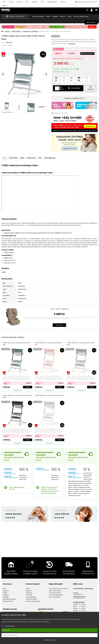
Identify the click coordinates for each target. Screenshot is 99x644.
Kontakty (63, 2)
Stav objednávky (52, 2)
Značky (11, 2)
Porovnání (29, 594)
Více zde (59, 323)
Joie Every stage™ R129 (56, 594)
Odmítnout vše (49, 640)
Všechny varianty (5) (74, 97)
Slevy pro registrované (81, 17)
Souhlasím (6, 630)
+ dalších (42, 107)
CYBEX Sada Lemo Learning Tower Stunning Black (14, 395)
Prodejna (35, 2)
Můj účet (29, 589)
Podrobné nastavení (10, 635)
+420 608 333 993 (79, 597)
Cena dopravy (52, 156)
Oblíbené (29, 591)
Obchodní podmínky (9, 598)
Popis (5, 156)
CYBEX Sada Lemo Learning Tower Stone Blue (16, 342)
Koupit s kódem (87, 53)
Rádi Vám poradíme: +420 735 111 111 (86, 4)
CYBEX (10, 45)
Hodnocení (33, 156)
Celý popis (72, 44)
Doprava (19, 2)
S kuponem (7, 381)
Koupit (27, 385)
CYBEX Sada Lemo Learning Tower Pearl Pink (48, 342)
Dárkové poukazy (38, 17)
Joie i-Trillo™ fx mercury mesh (58, 587)
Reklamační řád (8, 600)
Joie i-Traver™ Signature (59, 307)
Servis (27, 2)
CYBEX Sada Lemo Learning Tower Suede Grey (81, 342)
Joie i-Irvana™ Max (55, 589)
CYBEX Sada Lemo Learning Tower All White (49, 394)
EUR (5, 6)
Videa (42, 2)
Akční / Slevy (91, 23)
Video (23, 156)
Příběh (48, 17)
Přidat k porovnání (59, 111)
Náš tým (63, 17)
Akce (4, 2)
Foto (41, 156)
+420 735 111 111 (78, 593)
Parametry (14, 156)
